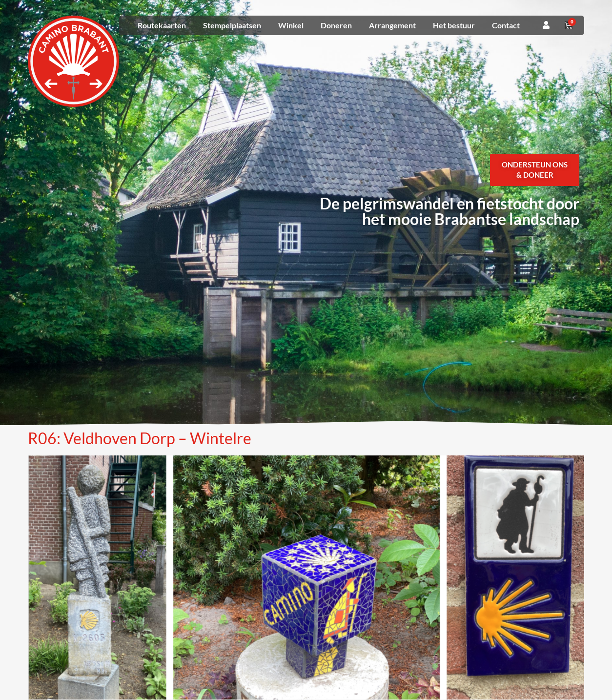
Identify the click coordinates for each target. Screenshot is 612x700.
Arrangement (392, 25)
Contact (506, 25)
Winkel (291, 25)
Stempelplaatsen (232, 25)
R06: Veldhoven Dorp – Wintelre (140, 438)
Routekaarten (162, 25)
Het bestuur (454, 25)
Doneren (336, 25)
